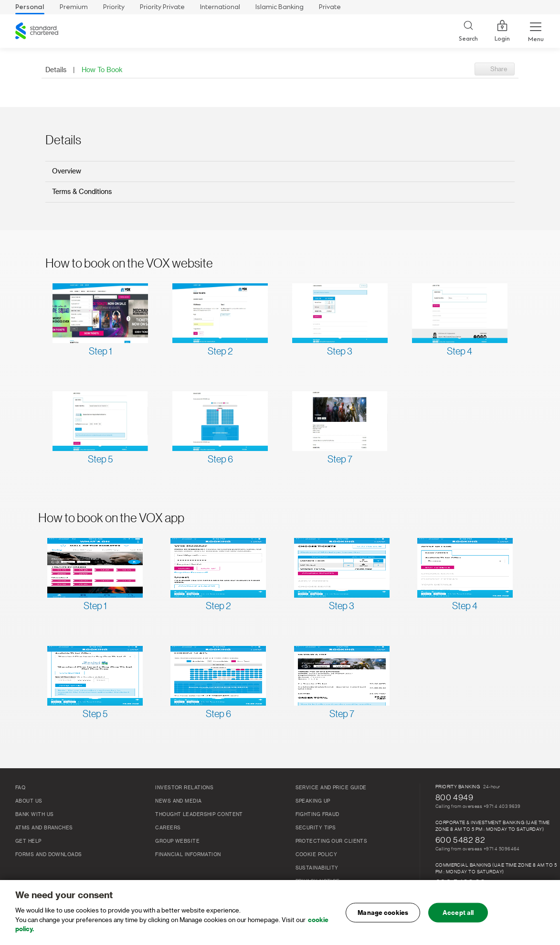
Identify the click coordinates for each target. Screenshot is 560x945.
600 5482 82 (460, 840)
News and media (178, 801)
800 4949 (454, 797)
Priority (114, 7)
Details (56, 70)
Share (499, 69)
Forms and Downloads (49, 855)
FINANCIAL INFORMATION (188, 855)
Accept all (458, 912)
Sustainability (317, 868)
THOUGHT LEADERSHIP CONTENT (199, 815)
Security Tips (316, 828)
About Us (29, 801)
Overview (67, 172)
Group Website (177, 841)
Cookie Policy (317, 855)
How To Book (102, 70)
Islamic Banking (280, 7)
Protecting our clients (332, 841)
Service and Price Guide (331, 788)
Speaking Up (313, 801)
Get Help (28, 841)
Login (502, 31)
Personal (30, 7)
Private (330, 7)
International (220, 7)
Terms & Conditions (82, 192)
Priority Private (162, 7)
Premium (74, 7)
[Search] (468, 31)
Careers (168, 828)
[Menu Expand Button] (536, 31)
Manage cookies (383, 912)
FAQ (20, 788)
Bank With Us (34, 815)
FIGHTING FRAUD (317, 815)
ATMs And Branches (44, 828)
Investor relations (184, 788)
